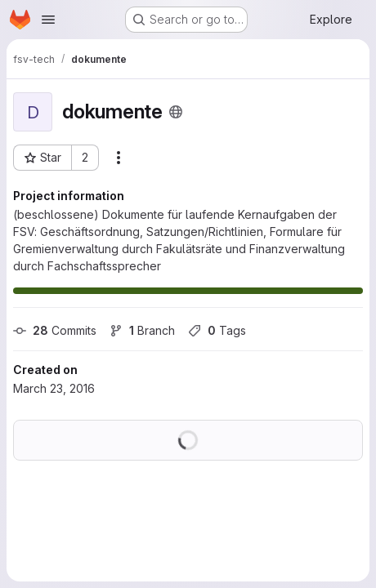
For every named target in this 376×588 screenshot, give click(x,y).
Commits (55, 330)
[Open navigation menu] (48, 20)
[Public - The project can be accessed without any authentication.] (176, 112)
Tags (217, 330)
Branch (142, 330)
